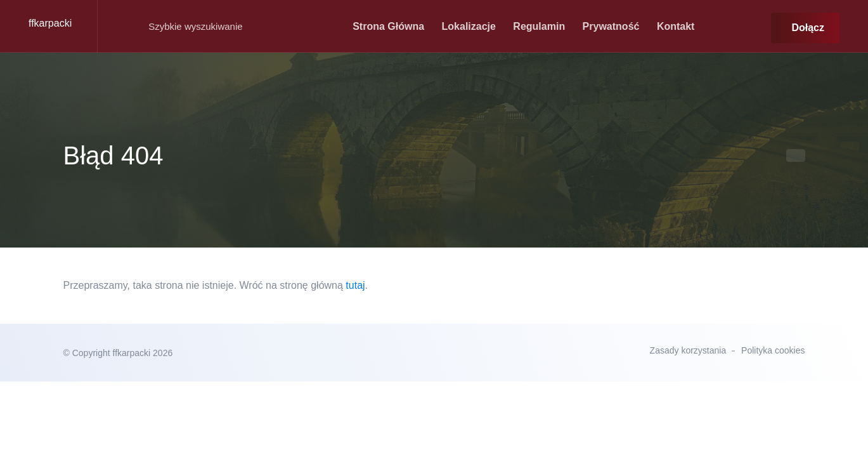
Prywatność (611, 26)
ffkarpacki (50, 23)
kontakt (676, 26)
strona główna (388, 26)
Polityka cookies (773, 350)
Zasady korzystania (688, 350)
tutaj (355, 285)
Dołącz (808, 28)
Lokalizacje (469, 26)
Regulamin (539, 26)
